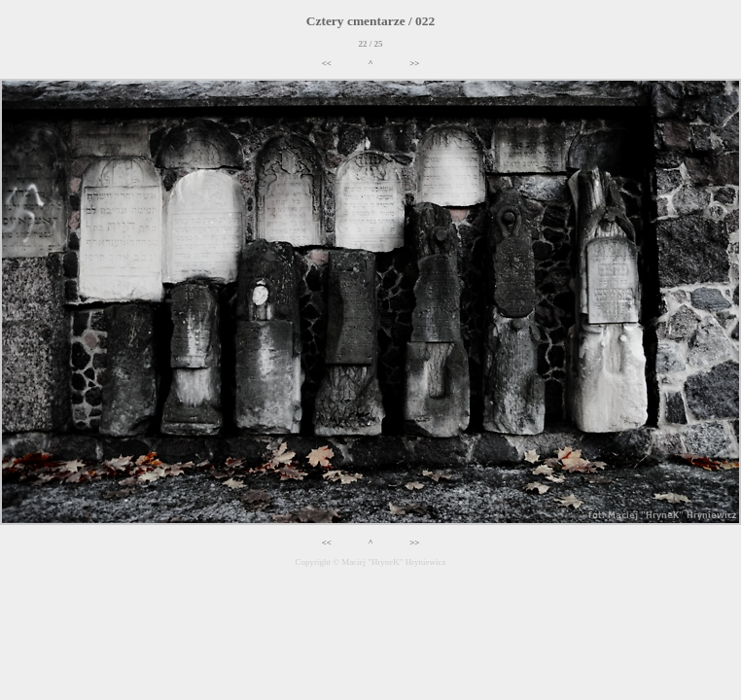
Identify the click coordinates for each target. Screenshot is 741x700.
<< (327, 63)
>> (414, 63)
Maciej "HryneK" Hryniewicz (393, 562)
